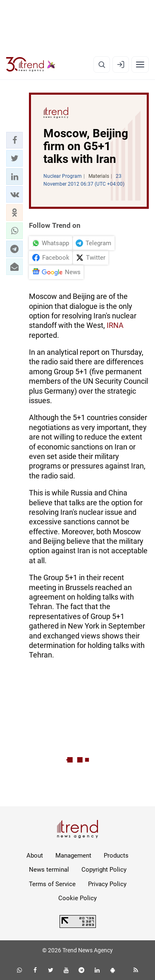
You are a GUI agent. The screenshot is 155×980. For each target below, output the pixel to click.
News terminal (49, 870)
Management (73, 856)
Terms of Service (52, 884)
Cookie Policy (77, 898)
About (35, 856)
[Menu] (140, 65)
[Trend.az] (31, 65)
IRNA (115, 325)
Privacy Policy (107, 884)
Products (116, 856)
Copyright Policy (104, 870)
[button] (14, 140)
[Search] (102, 65)
